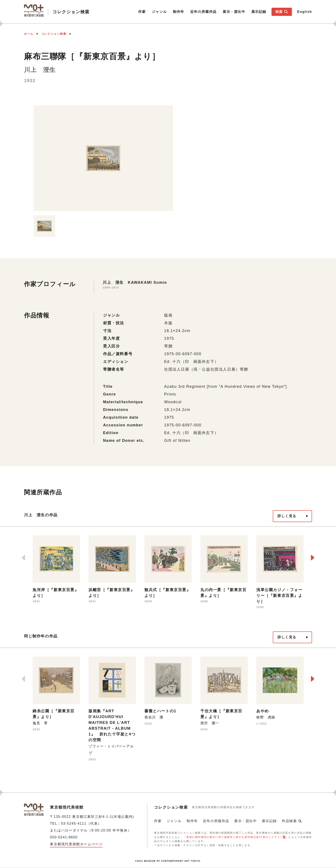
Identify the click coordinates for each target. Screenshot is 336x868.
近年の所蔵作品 (203, 12)
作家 (142, 12)
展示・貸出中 (234, 12)
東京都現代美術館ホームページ (76, 844)
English (305, 12)
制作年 (179, 12)
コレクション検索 (54, 34)
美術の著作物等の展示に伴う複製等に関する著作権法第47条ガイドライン (235, 837)
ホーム (29, 34)
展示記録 (259, 12)
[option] (103, 158)
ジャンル (159, 12)
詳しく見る (287, 516)
